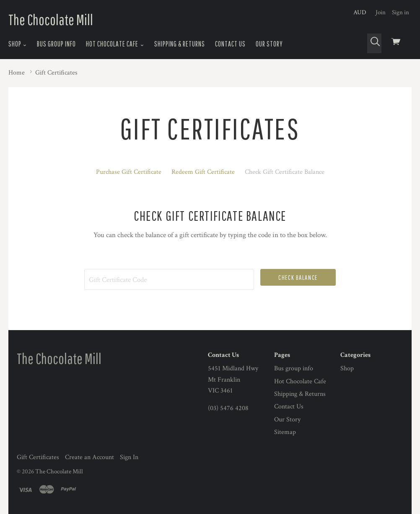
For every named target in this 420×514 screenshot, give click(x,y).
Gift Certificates (38, 457)
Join (381, 12)
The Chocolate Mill (51, 19)
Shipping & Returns (180, 44)
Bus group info (56, 44)
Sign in (401, 12)
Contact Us (230, 44)
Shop (18, 44)
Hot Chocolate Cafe (115, 44)
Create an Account (89, 457)
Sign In (129, 457)
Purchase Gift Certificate (129, 172)
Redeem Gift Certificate (203, 172)
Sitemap (285, 432)
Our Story (269, 44)
